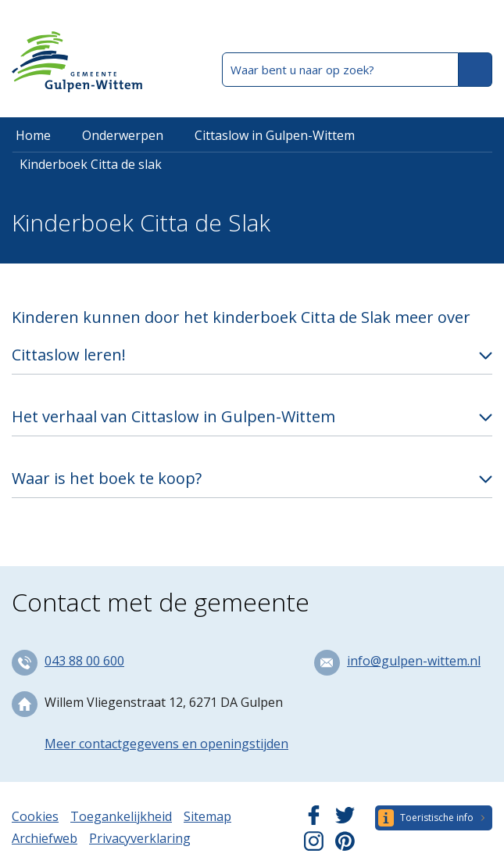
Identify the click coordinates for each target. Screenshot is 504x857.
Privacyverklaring (140, 838)
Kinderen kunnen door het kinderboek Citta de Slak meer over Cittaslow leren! (241, 336)
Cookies (35, 816)
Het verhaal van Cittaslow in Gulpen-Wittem (173, 416)
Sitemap (207, 816)
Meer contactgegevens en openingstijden (166, 744)
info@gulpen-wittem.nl (414, 661)
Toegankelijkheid (121, 816)
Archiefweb (45, 838)
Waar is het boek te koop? (107, 478)
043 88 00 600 (84, 661)
